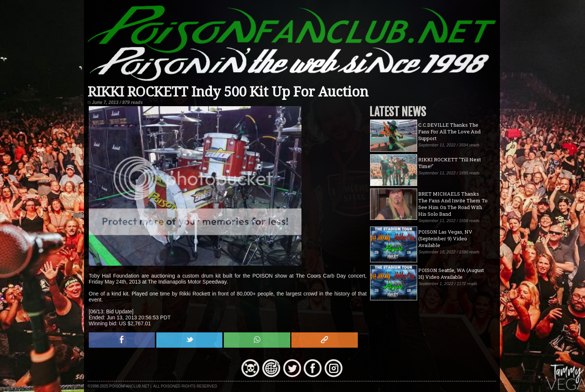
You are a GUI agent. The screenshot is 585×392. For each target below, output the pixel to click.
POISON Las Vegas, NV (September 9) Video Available (445, 238)
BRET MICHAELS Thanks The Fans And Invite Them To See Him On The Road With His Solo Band (453, 204)
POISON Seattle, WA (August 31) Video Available (451, 274)
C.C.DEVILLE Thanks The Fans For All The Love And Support (449, 132)
